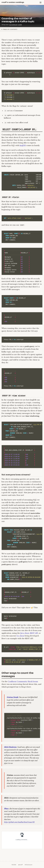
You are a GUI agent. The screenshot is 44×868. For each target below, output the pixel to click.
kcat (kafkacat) (13, 25)
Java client (25, 633)
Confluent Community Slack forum (23, 681)
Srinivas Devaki (13, 697)
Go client (20, 636)
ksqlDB (20, 25)
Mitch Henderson (10, 747)
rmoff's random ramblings (13, 2)
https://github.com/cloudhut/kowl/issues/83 (19, 822)
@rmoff (20, 865)
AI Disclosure (28, 865)
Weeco (6, 809)
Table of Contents (10, 29)
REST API (34, 633)
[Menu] (41, 3)
